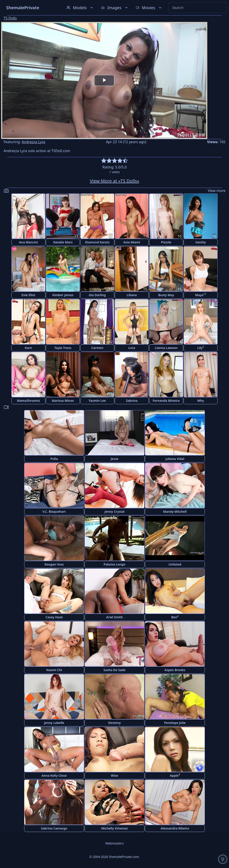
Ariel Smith (115, 617)
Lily (200, 348)
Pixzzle (166, 242)
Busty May (166, 295)
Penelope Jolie (175, 723)
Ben (175, 617)
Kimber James (63, 295)
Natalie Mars (63, 242)
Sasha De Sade (114, 670)
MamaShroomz (29, 401)
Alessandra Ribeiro (175, 828)
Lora (132, 348)
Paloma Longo (114, 564)
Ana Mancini (28, 242)
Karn (28, 348)
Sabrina (132, 401)
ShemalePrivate (23, 7)
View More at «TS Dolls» (115, 181)
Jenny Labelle (54, 723)
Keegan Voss (54, 564)
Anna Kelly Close (54, 775)
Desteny (114, 723)
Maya (200, 295)
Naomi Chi (54, 670)
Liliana (132, 295)
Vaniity (201, 242)
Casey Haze (54, 617)
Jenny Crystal (114, 512)
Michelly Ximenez (115, 828)
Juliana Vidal (175, 459)
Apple (175, 775)
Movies (149, 8)
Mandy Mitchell (175, 512)
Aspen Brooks (175, 670)
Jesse (115, 459)
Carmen (97, 348)
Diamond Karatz (97, 242)
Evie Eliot (28, 295)
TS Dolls (10, 18)
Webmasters (114, 843)
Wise (114, 775)
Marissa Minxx (63, 401)
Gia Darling (97, 295)
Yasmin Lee (97, 401)
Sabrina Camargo (54, 828)
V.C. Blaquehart (54, 512)
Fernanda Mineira (166, 401)
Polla (54, 459)
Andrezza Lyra (33, 142)
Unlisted (175, 564)
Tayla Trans (63, 348)
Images (115, 8)
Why (201, 401)
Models (80, 8)
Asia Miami (132, 242)
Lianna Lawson (166, 348)
